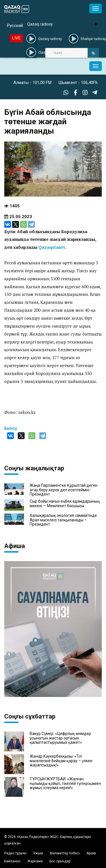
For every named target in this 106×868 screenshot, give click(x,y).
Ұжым (38, 853)
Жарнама (35, 861)
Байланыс (12, 861)
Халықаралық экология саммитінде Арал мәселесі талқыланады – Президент (63, 520)
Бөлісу (11, 428)
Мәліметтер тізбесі (65, 853)
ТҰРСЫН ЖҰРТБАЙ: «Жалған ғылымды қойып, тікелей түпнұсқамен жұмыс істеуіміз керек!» (65, 783)
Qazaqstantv (52, 247)
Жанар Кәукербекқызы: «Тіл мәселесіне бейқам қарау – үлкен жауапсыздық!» (61, 761)
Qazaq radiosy (40, 24)
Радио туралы (15, 853)
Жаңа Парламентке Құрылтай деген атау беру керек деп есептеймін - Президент (64, 490)
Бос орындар (60, 861)
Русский (15, 26)
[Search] (66, 53)
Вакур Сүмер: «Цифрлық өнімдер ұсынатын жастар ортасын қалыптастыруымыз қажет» (60, 738)
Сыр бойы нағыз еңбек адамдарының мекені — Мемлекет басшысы (65, 503)
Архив (91, 853)
